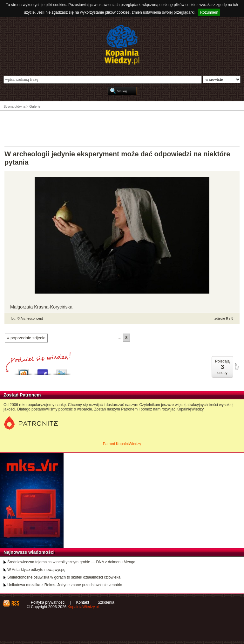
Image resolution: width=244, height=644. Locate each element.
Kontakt (83, 602)
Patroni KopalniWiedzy (122, 444)
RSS (15, 603)
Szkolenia (106, 602)
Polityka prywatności (48, 602)
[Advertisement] (122, 128)
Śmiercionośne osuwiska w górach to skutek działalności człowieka (64, 577)
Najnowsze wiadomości (29, 552)
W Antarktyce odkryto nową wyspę (36, 570)
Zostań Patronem (22, 395)
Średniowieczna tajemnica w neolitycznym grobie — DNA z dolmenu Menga (71, 562)
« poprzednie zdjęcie (26, 338)
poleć (236, 367)
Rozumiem (209, 12)
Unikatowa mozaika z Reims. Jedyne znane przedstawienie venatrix (65, 585)
